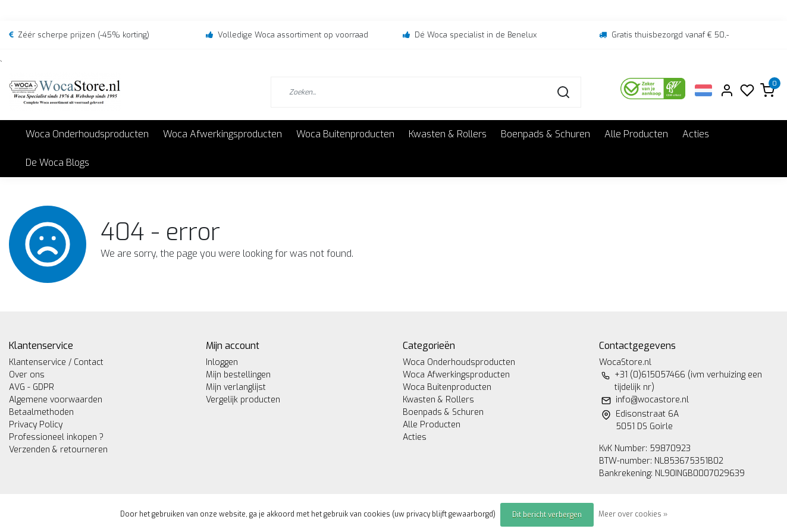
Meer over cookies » (633, 514)
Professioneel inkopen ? (56, 437)
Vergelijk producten (243, 400)
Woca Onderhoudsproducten (87, 134)
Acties (696, 134)
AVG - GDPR (32, 387)
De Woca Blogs (57, 163)
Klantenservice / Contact (56, 362)
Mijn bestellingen (238, 375)
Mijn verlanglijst (236, 387)
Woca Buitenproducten (345, 134)
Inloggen (222, 362)
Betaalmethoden (41, 412)
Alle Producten (636, 134)
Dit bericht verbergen (547, 515)
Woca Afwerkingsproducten (222, 134)
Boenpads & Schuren (545, 134)
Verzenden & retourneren (58, 450)
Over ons (27, 375)
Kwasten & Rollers (448, 134)
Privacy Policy (36, 425)
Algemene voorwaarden (56, 400)
